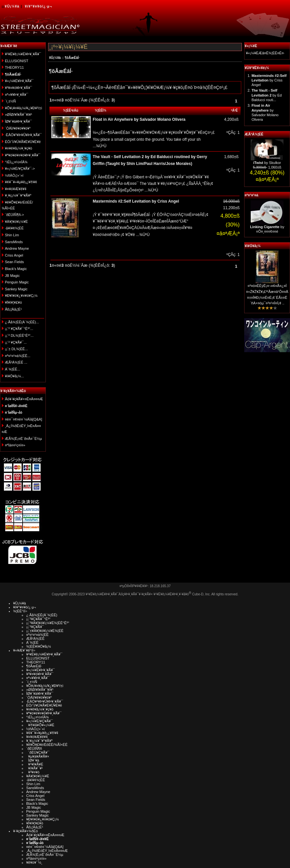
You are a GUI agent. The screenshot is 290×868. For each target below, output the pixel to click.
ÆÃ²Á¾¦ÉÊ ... (16, 362)
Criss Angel (14, 255)
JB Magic (12, 276)
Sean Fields (14, 262)
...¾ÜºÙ (100, 146)
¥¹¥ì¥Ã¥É (35, 764)
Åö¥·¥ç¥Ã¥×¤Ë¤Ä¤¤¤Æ (24, 399)
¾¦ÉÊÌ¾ (100, 110)
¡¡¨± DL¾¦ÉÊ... (16, 349)
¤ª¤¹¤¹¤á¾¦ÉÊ (37, 635)
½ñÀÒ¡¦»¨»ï (14, 175)
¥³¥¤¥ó (33, 772)
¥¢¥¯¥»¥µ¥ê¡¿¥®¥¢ (21, 182)
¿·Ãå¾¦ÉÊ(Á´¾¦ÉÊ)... (22, 322)
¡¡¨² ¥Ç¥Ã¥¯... (16, 342)
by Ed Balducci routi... (266, 95)
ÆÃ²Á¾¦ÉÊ (254, 134)
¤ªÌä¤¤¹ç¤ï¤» (15, 445)
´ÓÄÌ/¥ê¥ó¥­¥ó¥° (18, 128)
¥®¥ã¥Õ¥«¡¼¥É (40, 725)
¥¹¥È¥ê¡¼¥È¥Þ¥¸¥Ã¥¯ (23, 54)
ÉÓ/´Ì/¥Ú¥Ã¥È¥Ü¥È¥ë (23, 142)
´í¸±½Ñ (10, 101)
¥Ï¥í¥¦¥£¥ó (13, 302)
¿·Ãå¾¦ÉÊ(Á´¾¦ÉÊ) (42, 615)
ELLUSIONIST (17, 61)
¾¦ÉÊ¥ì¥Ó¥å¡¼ (39, 646)
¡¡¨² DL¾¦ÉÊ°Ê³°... (19, 335)
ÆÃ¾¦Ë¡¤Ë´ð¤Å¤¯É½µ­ (23, 439)
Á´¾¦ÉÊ (32, 642)
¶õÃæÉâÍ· (72, 58)
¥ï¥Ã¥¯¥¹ (35, 768)
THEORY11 (14, 67)
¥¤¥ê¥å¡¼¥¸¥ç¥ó (18, 148)
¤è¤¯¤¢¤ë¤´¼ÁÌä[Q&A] (24, 419)
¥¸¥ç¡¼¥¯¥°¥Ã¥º (18, 195)
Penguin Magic (17, 282)
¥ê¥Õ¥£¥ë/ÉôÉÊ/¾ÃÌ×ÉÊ (47, 745)
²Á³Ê (235, 110)
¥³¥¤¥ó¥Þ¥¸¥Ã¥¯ (18, 88)
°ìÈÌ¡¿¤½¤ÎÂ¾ (16, 162)
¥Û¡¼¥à (12, 6)
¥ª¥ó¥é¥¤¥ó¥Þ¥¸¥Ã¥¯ (23, 155)
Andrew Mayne (17, 248)
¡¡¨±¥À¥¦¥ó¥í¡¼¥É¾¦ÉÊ (45, 631)
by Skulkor (267, 163)
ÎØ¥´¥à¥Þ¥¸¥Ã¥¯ (18, 121)
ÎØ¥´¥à (33, 760)
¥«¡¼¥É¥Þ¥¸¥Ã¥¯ (19, 81)
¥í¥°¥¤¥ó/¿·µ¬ (38, 6)
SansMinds (14, 242)
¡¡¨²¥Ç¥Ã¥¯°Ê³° (38, 619)
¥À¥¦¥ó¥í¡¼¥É (16, 222)
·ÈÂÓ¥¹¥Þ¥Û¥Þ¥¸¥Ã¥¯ (23, 135)
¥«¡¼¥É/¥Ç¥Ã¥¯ (39, 721)
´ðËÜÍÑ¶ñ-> (14, 215)
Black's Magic (16, 269)
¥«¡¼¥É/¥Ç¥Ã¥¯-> (20, 169)
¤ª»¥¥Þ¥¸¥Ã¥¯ (17, 95)
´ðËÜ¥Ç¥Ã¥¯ (38, 752)
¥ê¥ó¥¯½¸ (34, 862)
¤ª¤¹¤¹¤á (251, 195)
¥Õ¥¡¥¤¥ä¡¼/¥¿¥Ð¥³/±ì (24, 108)
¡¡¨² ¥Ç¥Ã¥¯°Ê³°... (19, 329)
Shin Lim (12, 235)
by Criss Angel (269, 80)
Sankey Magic (16, 289)
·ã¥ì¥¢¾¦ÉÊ (14, 228)
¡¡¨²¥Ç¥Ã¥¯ (35, 627)
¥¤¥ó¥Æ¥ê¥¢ (16, 189)
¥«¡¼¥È (251, 46)
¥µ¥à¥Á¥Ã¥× (38, 756)
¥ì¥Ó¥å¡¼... (14, 376)
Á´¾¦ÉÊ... (13, 369)
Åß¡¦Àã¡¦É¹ (13, 309)
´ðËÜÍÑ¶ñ (34, 749)
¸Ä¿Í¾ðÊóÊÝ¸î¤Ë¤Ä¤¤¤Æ (47, 851)
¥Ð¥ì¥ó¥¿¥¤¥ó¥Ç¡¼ (21, 296)
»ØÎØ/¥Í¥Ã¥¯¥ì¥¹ (18, 115)
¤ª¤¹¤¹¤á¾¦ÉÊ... (18, 356)
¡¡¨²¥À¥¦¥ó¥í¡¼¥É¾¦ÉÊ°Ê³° (48, 623)
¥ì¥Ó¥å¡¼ (253, 246)
